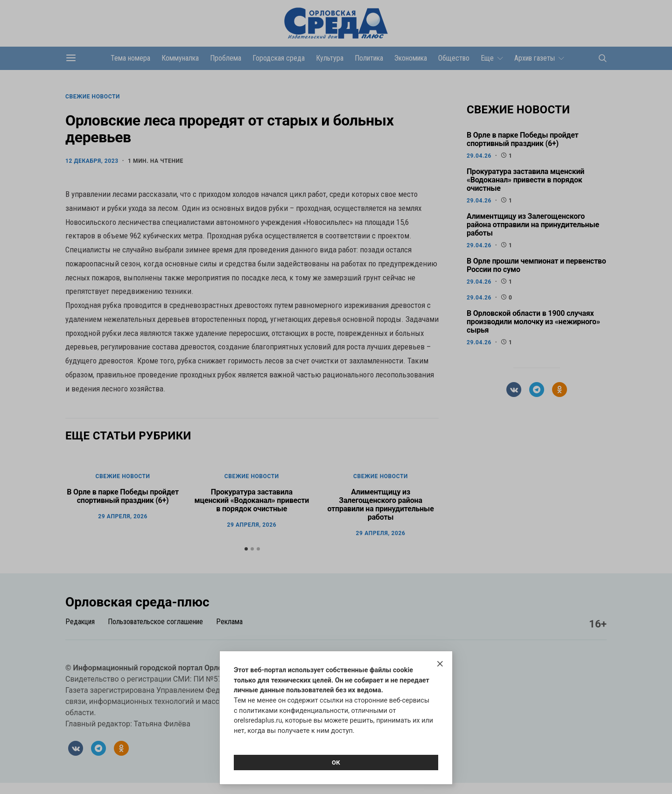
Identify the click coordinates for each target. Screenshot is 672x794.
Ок (336, 763)
